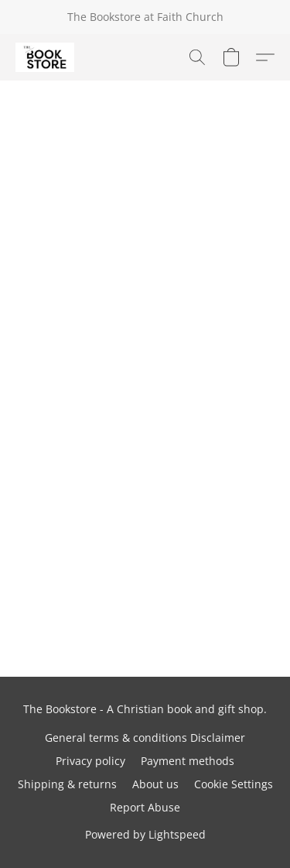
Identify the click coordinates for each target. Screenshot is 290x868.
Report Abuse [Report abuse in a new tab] (145, 807)
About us (155, 784)
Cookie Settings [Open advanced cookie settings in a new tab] (234, 784)
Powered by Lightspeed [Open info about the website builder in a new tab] (145, 834)
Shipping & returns (67, 784)
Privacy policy (90, 761)
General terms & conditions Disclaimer (145, 738)
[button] (46, 57)
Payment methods (188, 761)
